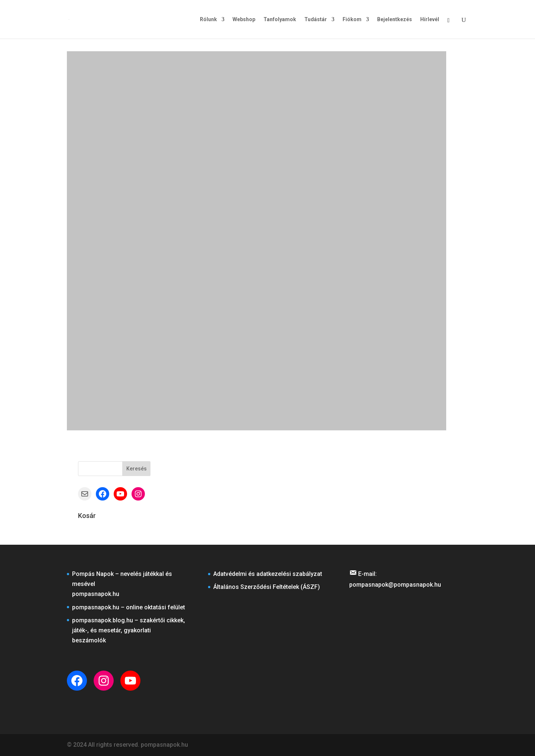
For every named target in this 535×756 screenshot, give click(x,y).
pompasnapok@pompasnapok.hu (395, 585)
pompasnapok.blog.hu (103, 620)
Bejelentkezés (395, 19)
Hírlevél (430, 19)
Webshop (244, 19)
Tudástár (316, 19)
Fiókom (352, 19)
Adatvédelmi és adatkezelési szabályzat (268, 574)
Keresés (137, 469)
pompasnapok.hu (96, 594)
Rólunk (208, 19)
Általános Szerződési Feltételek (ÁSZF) (267, 587)
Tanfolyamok (280, 19)
